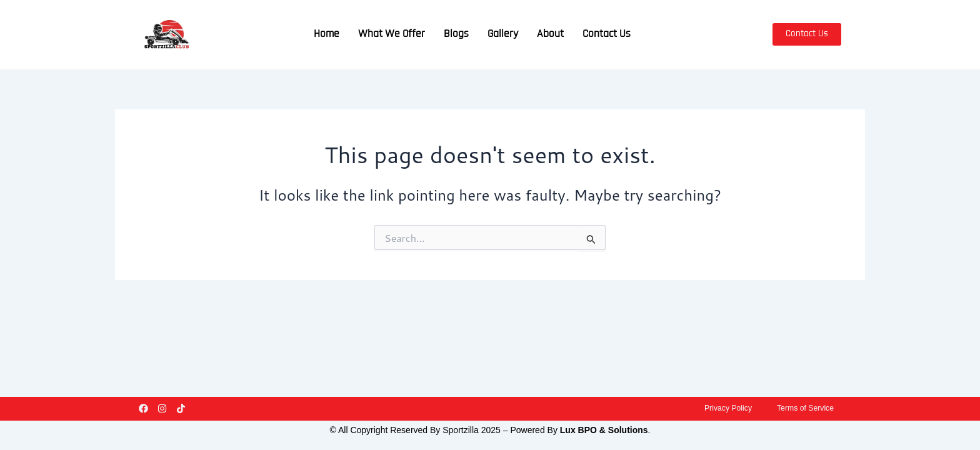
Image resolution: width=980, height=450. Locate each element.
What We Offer (392, 34)
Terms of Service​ (801, 406)
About (550, 34)
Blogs (456, 34)
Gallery (503, 34)
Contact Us (607, 34)
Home (327, 34)
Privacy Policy (717, 406)
